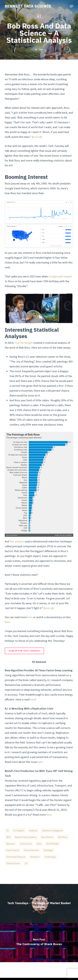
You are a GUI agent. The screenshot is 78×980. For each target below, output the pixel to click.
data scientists (32, 850)
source (37, 137)
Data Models (52, 844)
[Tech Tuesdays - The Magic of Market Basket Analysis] (39, 903)
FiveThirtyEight (24, 343)
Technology (50, 857)
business (11, 844)
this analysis (17, 542)
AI (39, 16)
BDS (8, 837)
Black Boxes (47, 837)
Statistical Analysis (16, 857)
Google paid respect (60, 277)
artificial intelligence (53, 831)
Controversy (26, 844)
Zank (40, 50)
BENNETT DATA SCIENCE (28, 6)
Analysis (33, 831)
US (26, 863)
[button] (72, 6)
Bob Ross (63, 837)
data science (13, 850)
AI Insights (19, 831)
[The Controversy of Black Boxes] (39, 943)
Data (39, 844)
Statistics (35, 857)
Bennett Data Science (26, 837)
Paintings (48, 850)
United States (13, 863)
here (30, 617)
